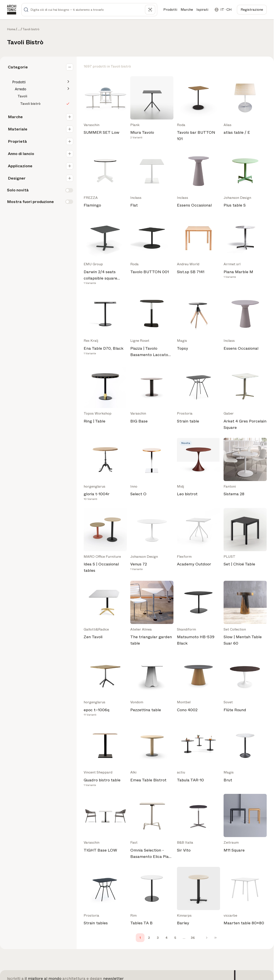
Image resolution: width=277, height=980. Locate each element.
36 (193, 938)
